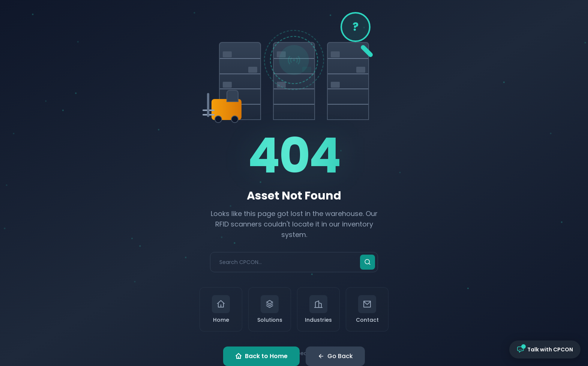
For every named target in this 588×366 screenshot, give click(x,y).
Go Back (335, 356)
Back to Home (261, 356)
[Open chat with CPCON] (545, 349)
